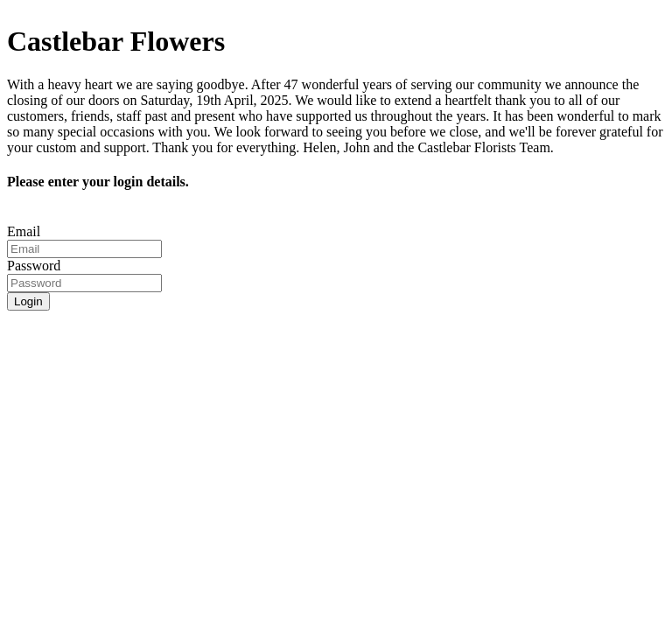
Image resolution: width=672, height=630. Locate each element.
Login (28, 301)
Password (34, 266)
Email (24, 231)
